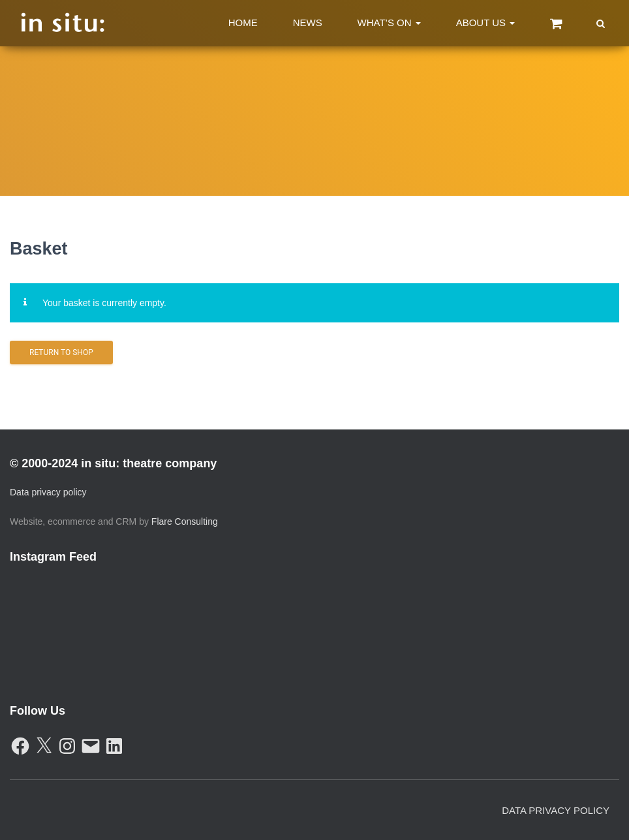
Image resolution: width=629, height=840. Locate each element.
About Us (486, 23)
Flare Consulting (185, 521)
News (308, 23)
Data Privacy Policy (556, 810)
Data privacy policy (48, 492)
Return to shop (61, 352)
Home (243, 23)
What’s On (389, 23)
